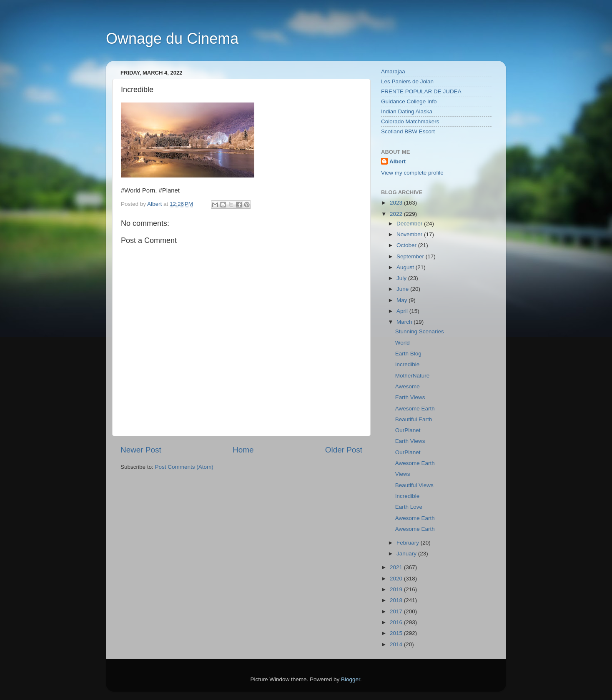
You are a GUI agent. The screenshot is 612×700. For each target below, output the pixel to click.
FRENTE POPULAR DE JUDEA (421, 91)
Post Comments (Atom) (184, 467)
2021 (397, 567)
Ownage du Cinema (172, 39)
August (406, 267)
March (405, 322)
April (403, 311)
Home (243, 450)
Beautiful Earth (414, 419)
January (407, 554)
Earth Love (409, 507)
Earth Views (410, 397)
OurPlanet (408, 430)
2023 (397, 203)
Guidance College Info (409, 101)
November (410, 234)
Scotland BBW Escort (408, 131)
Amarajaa (393, 71)
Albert (398, 161)
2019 (397, 589)
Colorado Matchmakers (410, 121)
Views (403, 474)
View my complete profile (412, 173)
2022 (397, 214)
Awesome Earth (415, 409)
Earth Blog (408, 354)
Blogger (351, 679)
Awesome (408, 386)
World (403, 343)
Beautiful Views (414, 485)
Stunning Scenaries (420, 331)
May (403, 300)
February (409, 543)
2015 (397, 633)
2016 (397, 622)
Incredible (408, 364)
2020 (397, 579)
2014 (397, 644)
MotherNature (413, 376)
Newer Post (141, 450)
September (411, 256)
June (403, 289)
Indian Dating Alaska (407, 111)
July (402, 278)
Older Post (344, 450)
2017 (397, 611)
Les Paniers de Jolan (407, 81)
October (407, 245)
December (410, 224)
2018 (397, 600)
